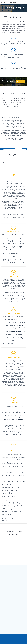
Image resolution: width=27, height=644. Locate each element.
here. (14, 513)
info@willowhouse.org (17, 138)
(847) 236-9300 (9, 140)
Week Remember (9, 2)
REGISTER (20, 81)
